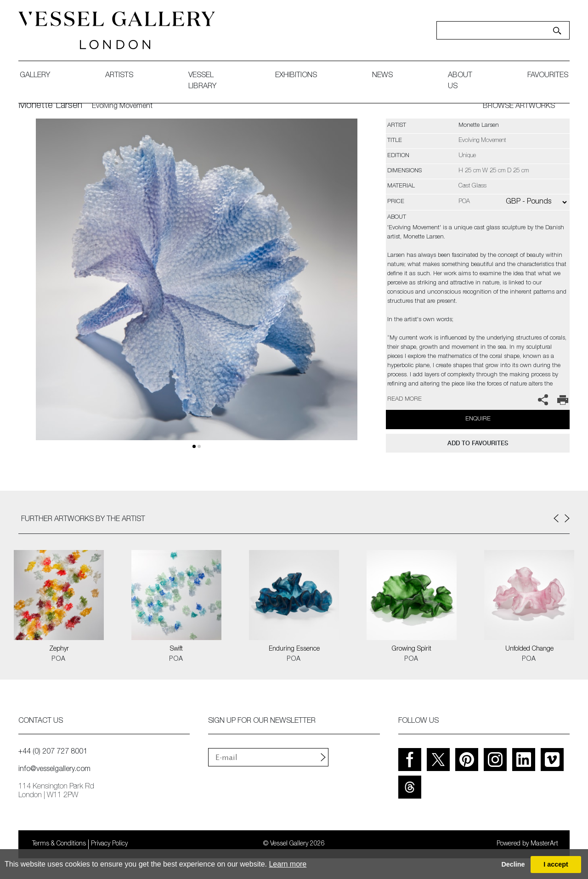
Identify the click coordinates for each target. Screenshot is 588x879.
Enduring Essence (294, 649)
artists (119, 76)
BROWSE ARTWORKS (519, 107)
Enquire (478, 419)
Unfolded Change (529, 649)
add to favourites (478, 443)
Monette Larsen (50, 106)
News (382, 76)
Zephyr (59, 649)
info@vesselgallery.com (54, 770)
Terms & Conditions (59, 844)
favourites (548, 76)
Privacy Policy (109, 844)
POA (59, 659)
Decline (513, 864)
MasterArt (544, 844)
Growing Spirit (412, 649)
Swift (176, 649)
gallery (35, 76)
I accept (556, 864)
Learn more (288, 864)
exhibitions (296, 76)
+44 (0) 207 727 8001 (53, 752)
